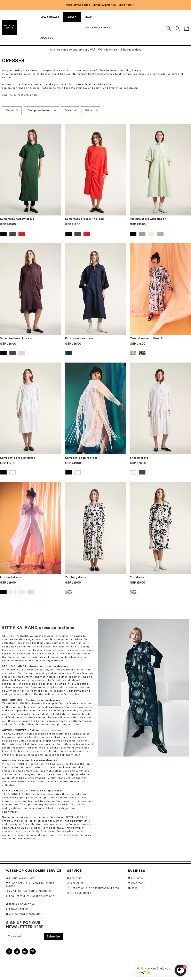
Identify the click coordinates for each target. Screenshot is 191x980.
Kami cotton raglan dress (17, 458)
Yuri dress (137, 577)
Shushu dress (139, 458)
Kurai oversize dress (79, 339)
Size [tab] (68, 110)
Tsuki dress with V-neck (146, 339)
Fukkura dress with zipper (148, 219)
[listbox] (31, 234)
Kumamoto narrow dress (17, 219)
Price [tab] (89, 110)
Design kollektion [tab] (39, 110)
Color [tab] (10, 110)
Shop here (125, 5)
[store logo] (10, 27)
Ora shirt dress (10, 577)
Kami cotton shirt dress (81, 458)
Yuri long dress (75, 577)
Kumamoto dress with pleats (85, 219)
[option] (3, 234)
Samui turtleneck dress (16, 339)
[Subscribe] (53, 937)
